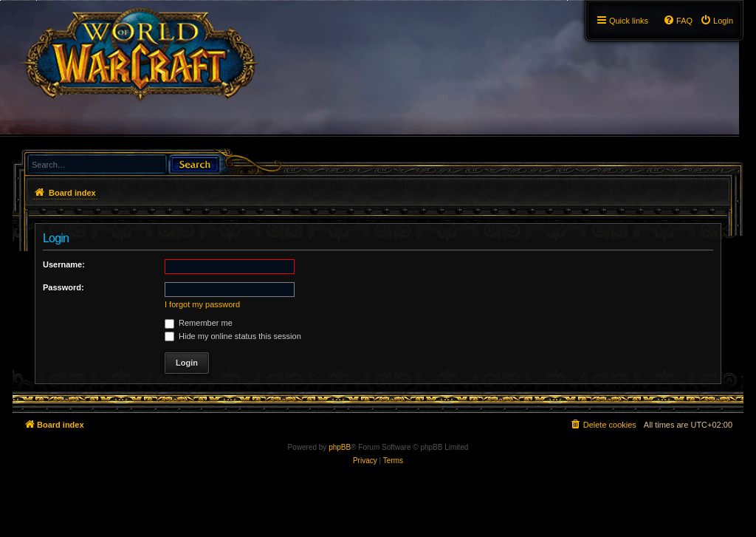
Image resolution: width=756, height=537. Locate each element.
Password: (63, 287)
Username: (64, 264)
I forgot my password (202, 304)
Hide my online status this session (233, 336)
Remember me (199, 323)
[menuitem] (717, 21)
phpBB (340, 447)
